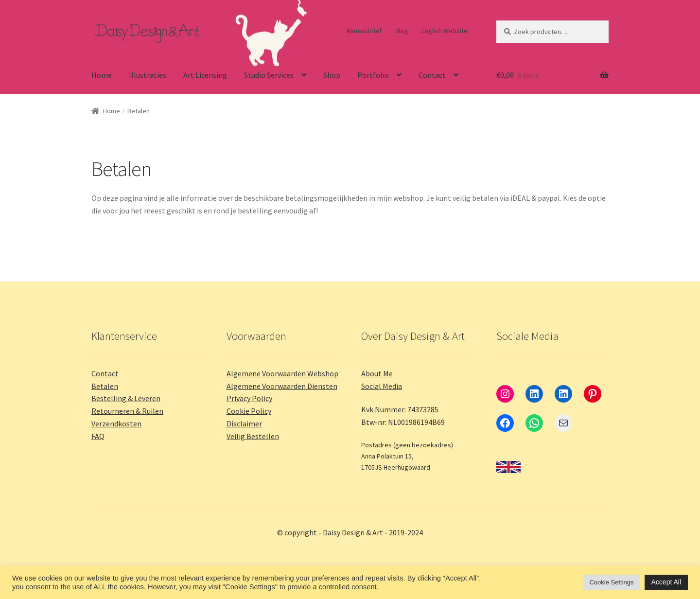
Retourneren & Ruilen (127, 411)
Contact (432, 75)
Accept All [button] (666, 582)
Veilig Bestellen (253, 436)
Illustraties (148, 75)
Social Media (382, 386)
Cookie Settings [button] (611, 582)
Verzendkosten (116, 423)
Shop (332, 75)
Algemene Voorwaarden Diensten (282, 386)
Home (102, 75)
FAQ (98, 436)
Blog (402, 31)
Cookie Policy (249, 411)
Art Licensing (205, 75)
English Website (445, 31)
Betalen (105, 386)
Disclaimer (244, 423)
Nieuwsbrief (364, 31)
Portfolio (373, 75)
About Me (377, 373)
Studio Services (269, 75)
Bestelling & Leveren (126, 398)
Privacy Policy (249, 398)
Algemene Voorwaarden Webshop (282, 373)
